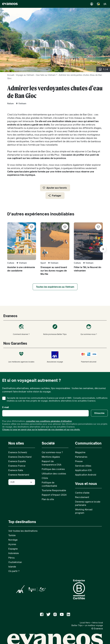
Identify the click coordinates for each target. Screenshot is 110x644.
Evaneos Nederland (19, 475)
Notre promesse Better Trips (55, 330)
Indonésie (14, 553)
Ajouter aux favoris (55, 188)
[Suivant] (103, 249)
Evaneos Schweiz (18, 452)
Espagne (13, 549)
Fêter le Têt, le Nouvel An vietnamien (88, 269)
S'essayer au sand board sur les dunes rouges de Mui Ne (54, 271)
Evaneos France (17, 466)
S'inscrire (99, 413)
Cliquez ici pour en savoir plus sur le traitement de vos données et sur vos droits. (41, 429)
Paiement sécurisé (89, 357)
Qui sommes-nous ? (89, 330)
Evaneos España (17, 461)
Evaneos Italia (16, 470)
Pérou (11, 558)
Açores (12, 544)
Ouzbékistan (15, 562)
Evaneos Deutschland (20, 457)
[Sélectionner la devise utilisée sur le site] (22, 482)
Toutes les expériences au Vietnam (55, 287)
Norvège (13, 540)
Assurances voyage (55, 357)
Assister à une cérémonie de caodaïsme (21, 269)
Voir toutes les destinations (23, 531)
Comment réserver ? (21, 330)
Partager (55, 196)
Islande (12, 567)
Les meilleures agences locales (21, 357)
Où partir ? (14, 571)
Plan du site (48, 499)
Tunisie (12, 535)
